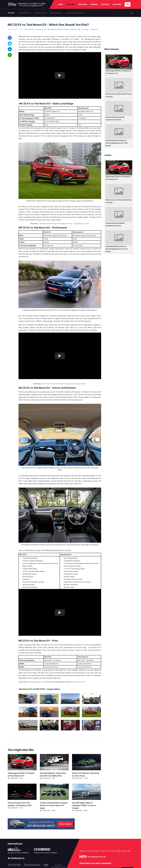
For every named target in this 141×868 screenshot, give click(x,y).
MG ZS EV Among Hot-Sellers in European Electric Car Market (64, 384)
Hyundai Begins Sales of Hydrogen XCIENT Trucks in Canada (84, 805)
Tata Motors (52, 29)
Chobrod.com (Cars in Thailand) (45, 853)
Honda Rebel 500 (25, 13)
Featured (73, 29)
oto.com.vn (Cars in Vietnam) (18, 853)
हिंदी (128, 4)
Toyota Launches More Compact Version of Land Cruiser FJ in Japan (54, 805)
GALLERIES (117, 4)
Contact (103, 851)
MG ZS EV (31, 29)
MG (79, 29)
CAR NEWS (71, 4)
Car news (85, 29)
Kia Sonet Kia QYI (40, 13)
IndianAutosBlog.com (36, 682)
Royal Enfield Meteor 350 (75, 13)
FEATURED (105, 4)
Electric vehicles (63, 29)
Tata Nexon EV (41, 29)
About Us (83, 851)
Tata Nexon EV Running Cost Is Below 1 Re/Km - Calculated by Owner (64, 224)
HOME (61, 4)
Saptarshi (94, 29)
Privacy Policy (93, 851)
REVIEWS (94, 4)
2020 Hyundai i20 (56, 13)
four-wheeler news (78, 682)
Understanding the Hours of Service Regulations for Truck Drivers (117, 143)
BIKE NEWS (83, 4)
